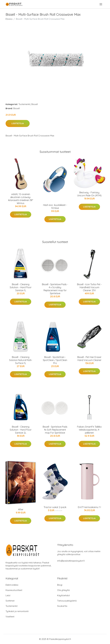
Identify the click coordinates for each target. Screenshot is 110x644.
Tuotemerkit (24, 104)
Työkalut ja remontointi (17, 611)
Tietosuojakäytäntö (67, 601)
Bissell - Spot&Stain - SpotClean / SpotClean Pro (55, 360)
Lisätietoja (18, 123)
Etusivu (9, 19)
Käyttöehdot (63, 595)
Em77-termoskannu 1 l (89, 507)
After (21, 509)
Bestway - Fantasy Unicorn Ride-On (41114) (89, 194)
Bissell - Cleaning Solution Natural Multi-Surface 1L (21, 360)
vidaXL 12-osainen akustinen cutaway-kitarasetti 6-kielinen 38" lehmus (21, 199)
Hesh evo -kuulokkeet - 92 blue (55, 207)
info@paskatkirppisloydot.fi (71, 561)
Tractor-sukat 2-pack (55, 507)
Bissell (35, 104)
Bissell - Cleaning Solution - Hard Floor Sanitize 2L (21, 430)
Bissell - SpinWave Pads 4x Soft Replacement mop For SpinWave (55, 430)
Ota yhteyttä (63, 590)
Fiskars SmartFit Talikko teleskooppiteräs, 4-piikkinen (89, 430)
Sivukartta (62, 606)
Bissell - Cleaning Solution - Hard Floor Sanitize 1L (21, 287)
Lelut (8, 595)
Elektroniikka (12, 585)
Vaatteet (10, 617)
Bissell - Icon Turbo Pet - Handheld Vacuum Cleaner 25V (89, 287)
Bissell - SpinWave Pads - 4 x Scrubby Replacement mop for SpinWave (55, 289)
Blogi (60, 585)
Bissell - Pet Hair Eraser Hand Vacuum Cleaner (89, 359)
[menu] (101, 4)
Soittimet (10, 601)
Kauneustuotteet (14, 590)
